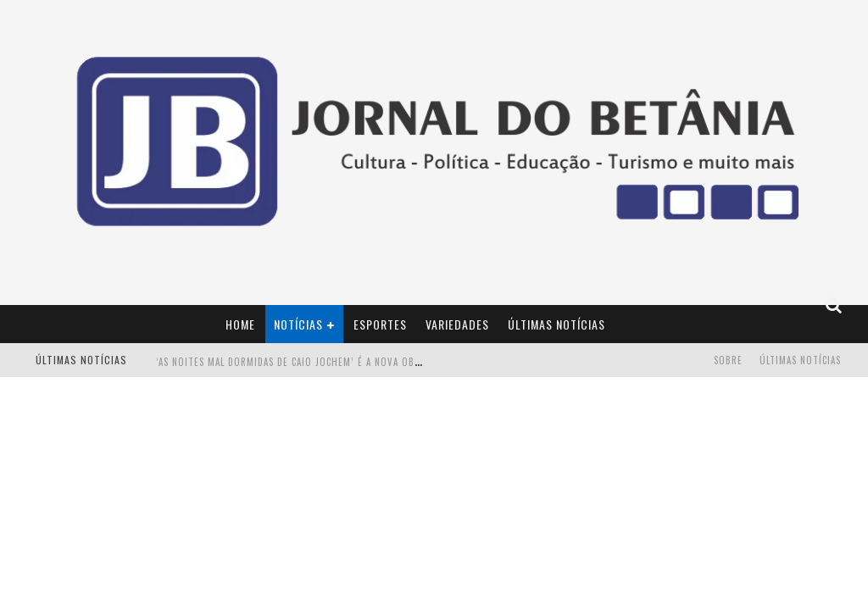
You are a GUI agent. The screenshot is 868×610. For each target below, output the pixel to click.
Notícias (298, 324)
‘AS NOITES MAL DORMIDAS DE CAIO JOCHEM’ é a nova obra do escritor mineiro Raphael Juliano (383, 362)
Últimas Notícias (556, 324)
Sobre (728, 360)
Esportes (380, 324)
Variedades (457, 324)
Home (240, 324)
